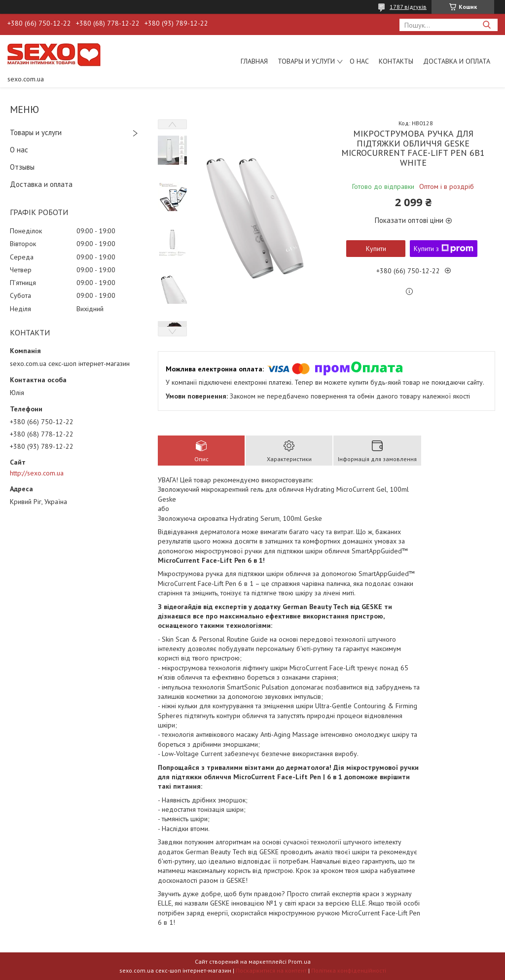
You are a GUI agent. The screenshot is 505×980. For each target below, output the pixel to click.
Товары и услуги (306, 61)
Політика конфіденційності (349, 970)
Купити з (444, 249)
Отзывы (22, 167)
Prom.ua (299, 962)
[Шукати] (487, 25)
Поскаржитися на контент (271, 970)
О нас (359, 61)
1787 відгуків (408, 7)
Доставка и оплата (457, 61)
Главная (254, 61)
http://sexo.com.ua (37, 473)
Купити (376, 249)
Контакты (396, 61)
